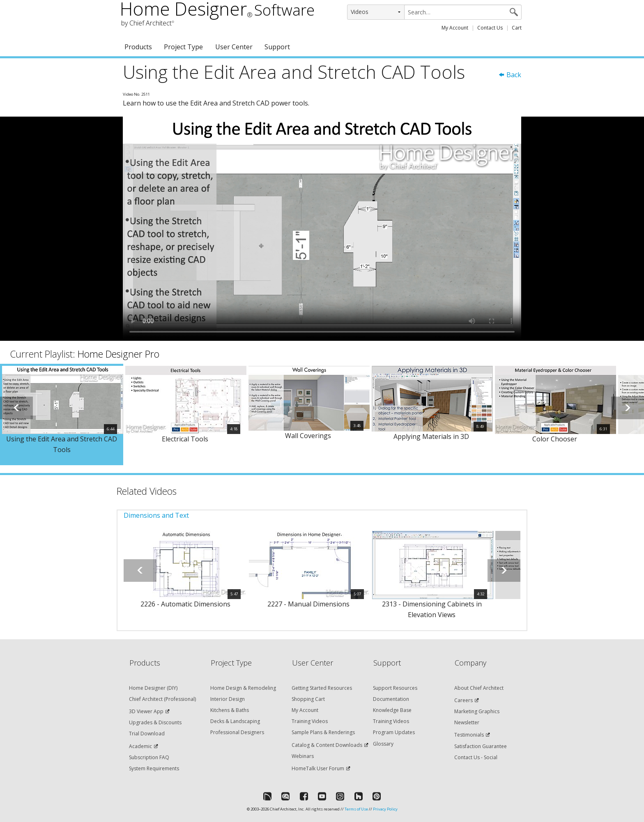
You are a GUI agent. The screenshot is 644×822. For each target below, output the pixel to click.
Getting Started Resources (322, 688)
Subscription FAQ (149, 757)
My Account (455, 28)
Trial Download (147, 734)
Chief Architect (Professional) (162, 699)
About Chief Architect (479, 688)
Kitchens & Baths (230, 710)
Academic (140, 746)
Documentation (391, 699)
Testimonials (469, 735)
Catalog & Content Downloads (327, 745)
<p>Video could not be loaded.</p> (322, 229)
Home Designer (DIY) (153, 688)
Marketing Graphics (477, 711)
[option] (62, 414)
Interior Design (228, 699)
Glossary (383, 744)
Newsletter (467, 722)
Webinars (303, 756)
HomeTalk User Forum (318, 768)
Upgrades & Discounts (155, 722)
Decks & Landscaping (235, 721)
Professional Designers (237, 732)
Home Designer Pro (118, 354)
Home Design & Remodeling (243, 688)
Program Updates (394, 732)
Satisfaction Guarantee (481, 746)
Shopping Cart (308, 699)
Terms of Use (356, 809)
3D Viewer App (146, 711)
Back (510, 75)
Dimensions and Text (156, 515)
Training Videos (310, 721)
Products (138, 47)
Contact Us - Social (476, 757)
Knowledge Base (392, 710)
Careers (463, 700)
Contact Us (490, 28)
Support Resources (395, 688)
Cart (517, 28)
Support (277, 47)
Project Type (183, 47)
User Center (234, 47)
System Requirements (154, 768)
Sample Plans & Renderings (323, 732)
